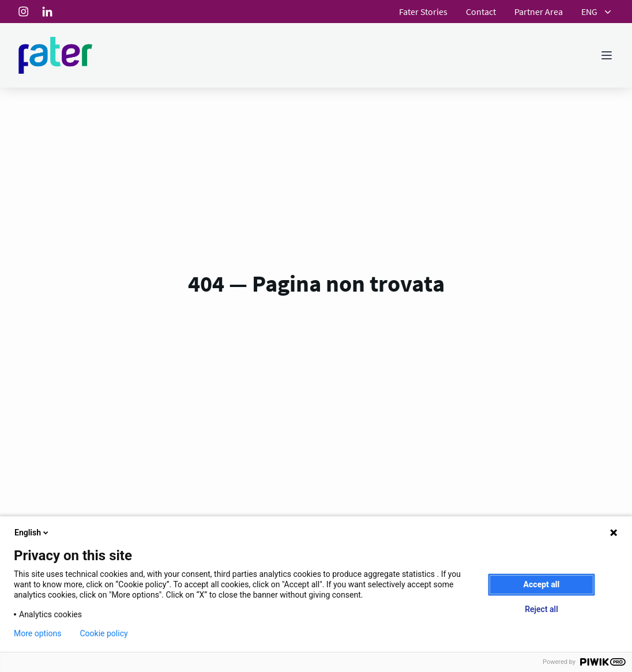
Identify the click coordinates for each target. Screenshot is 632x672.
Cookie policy (104, 633)
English (32, 533)
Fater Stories (423, 12)
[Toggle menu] (607, 55)
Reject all (541, 609)
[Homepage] (55, 55)
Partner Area (539, 12)
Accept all (542, 584)
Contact (481, 12)
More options (38, 633)
